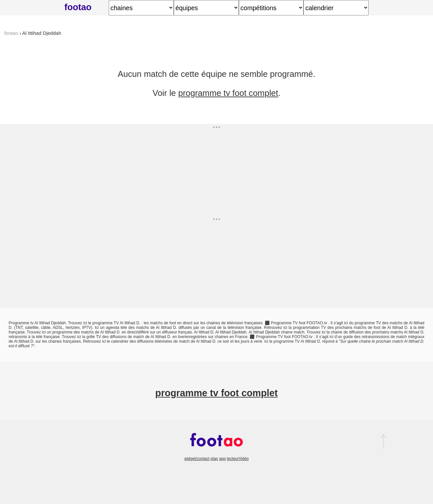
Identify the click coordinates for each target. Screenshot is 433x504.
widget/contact (197, 459)
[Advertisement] (236, 170)
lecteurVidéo (238, 459)
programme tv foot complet (228, 93)
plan (214, 459)
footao (78, 7)
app (222, 459)
